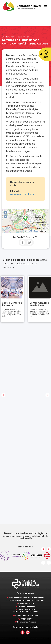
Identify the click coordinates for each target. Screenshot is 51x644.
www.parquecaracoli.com (22, 194)
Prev (4, 391)
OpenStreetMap (32, 231)
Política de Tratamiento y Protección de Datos (26, 592)
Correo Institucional (26, 595)
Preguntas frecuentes (26, 598)
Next (47, 391)
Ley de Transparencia (26, 601)
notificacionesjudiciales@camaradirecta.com (26, 589)
